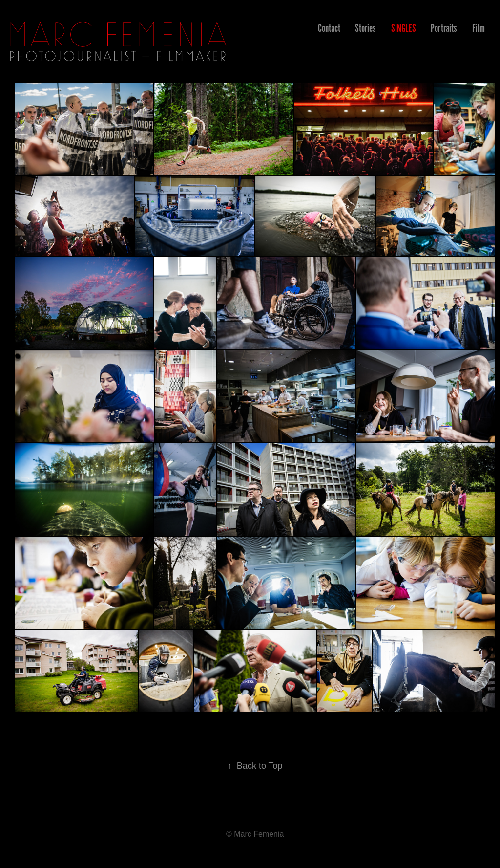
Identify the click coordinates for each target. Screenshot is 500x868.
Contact (329, 28)
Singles (404, 28)
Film (479, 28)
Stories (365, 28)
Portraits (444, 28)
